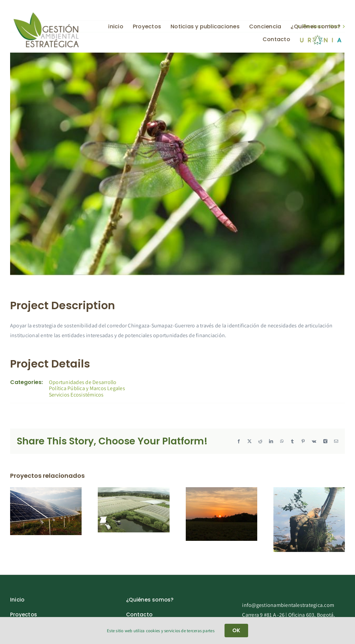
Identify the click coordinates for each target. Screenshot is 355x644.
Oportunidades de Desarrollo (83, 382)
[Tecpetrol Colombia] (309, 491)
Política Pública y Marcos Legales (87, 388)
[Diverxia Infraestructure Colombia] (46, 491)
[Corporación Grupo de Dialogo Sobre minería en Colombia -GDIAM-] (221, 491)
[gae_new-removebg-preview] (46, 14)
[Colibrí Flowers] (134, 491)
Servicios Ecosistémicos (76, 395)
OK (236, 630)
